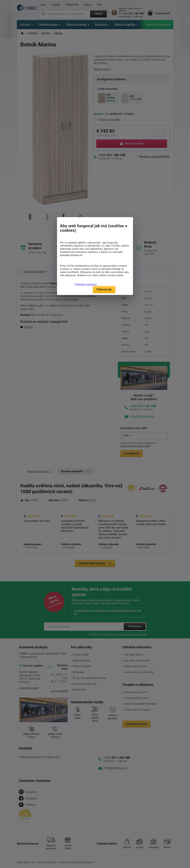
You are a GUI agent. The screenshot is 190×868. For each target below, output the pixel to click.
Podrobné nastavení (86, 284)
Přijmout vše (104, 289)
